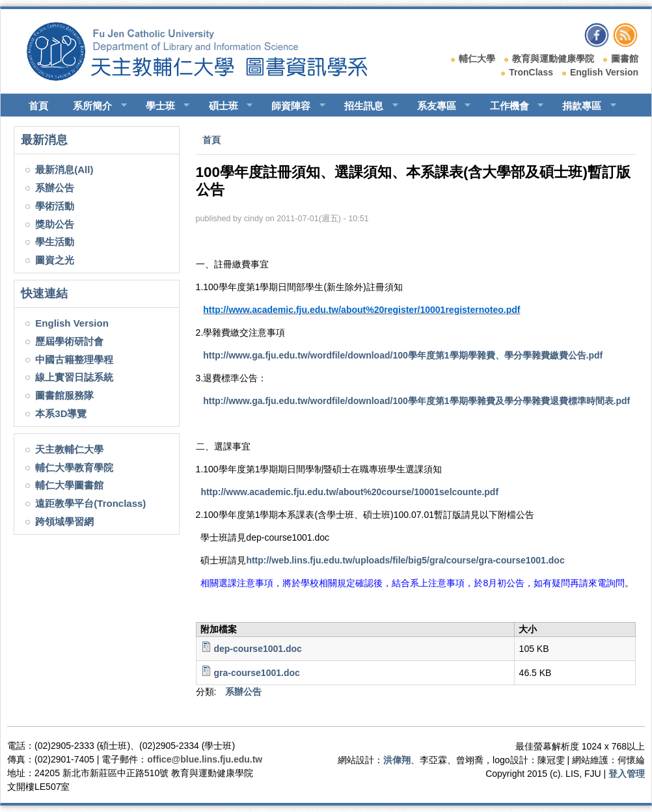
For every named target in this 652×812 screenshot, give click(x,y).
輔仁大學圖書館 (69, 485)
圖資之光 (55, 260)
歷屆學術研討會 (69, 341)
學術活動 (55, 206)
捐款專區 (583, 106)
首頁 (38, 106)
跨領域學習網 (64, 521)
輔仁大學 (477, 59)
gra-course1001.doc (256, 673)
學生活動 (55, 242)
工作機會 (511, 106)
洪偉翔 (397, 760)
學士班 (162, 106)
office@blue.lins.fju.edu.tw (205, 759)
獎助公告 (55, 224)
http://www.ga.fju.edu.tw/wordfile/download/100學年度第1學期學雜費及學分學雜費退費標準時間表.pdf (416, 401)
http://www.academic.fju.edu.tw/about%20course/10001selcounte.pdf (349, 492)
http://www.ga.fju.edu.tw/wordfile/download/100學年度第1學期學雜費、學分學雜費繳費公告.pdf (403, 355)
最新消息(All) (64, 169)
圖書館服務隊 (64, 395)
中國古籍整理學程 (74, 359)
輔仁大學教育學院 (74, 467)
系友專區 (438, 106)
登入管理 (627, 774)
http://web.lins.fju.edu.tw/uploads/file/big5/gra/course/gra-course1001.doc (405, 560)
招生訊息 (365, 106)
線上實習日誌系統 (74, 377)
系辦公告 (55, 188)
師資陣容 (292, 106)
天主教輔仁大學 (69, 449)
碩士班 (225, 106)
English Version (604, 72)
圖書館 (625, 59)
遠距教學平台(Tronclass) (90, 503)
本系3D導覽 (61, 413)
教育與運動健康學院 (553, 59)
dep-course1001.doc (257, 649)
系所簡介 (94, 106)
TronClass (531, 72)
